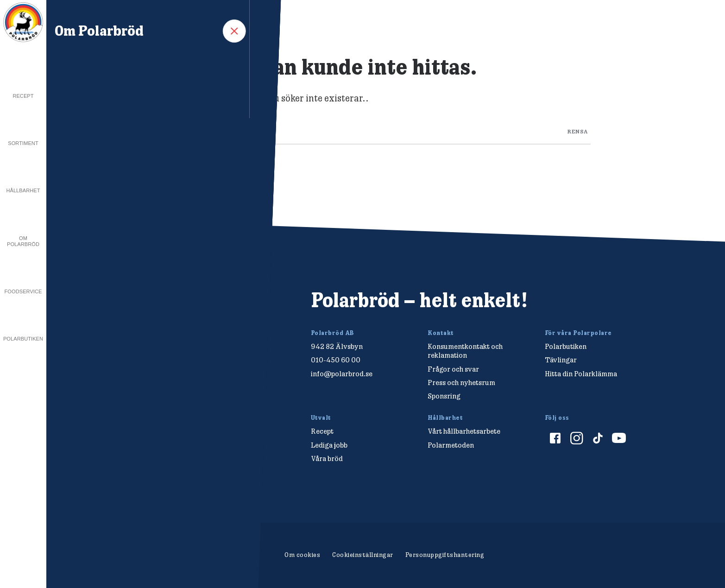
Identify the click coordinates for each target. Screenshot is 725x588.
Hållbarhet (23, 190)
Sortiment (23, 143)
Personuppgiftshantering (445, 555)
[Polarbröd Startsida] (135, 310)
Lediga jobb (329, 445)
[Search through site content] (386, 129)
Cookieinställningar (363, 555)
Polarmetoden (451, 445)
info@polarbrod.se (342, 374)
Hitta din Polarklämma (581, 374)
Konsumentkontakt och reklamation (465, 351)
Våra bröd (327, 458)
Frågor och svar (453, 369)
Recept (23, 96)
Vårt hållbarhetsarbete (464, 431)
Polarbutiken (23, 339)
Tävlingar (561, 360)
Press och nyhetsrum (461, 383)
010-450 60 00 (336, 360)
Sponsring (444, 396)
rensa (578, 131)
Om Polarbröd (23, 241)
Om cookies (302, 555)
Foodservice (23, 291)
